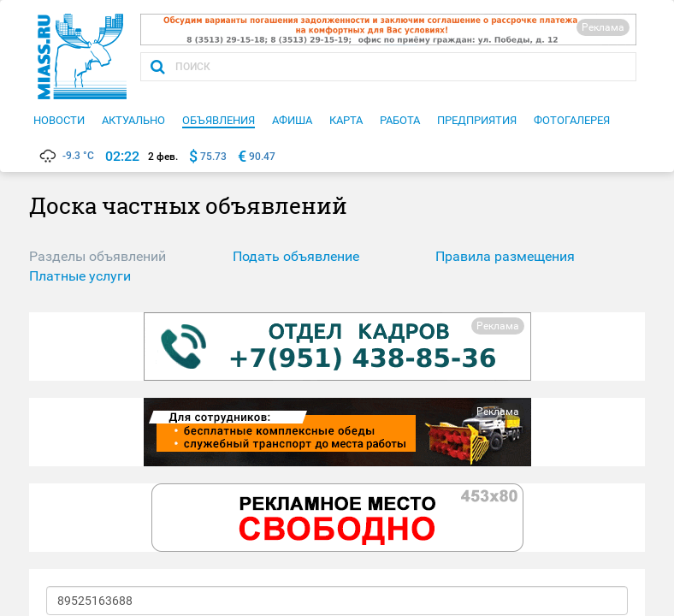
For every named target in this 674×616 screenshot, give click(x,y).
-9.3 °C (66, 156)
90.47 (262, 157)
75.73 (213, 157)
